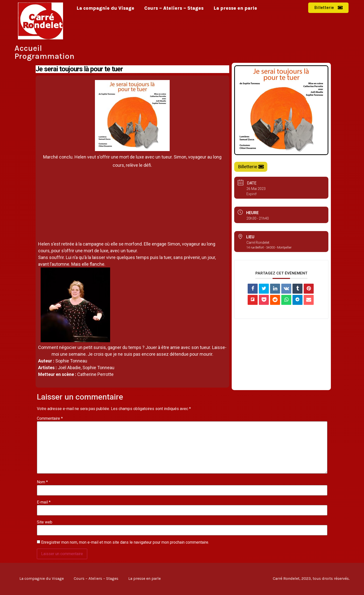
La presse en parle (235, 8)
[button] (328, 8)
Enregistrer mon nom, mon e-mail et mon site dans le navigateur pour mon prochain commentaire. (125, 542)
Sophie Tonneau (71, 361)
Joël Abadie (69, 368)
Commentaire (50, 419)
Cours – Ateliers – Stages (174, 8)
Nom (42, 482)
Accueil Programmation (44, 52)
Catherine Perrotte (95, 374)
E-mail (44, 502)
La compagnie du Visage (105, 8)
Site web (45, 522)
